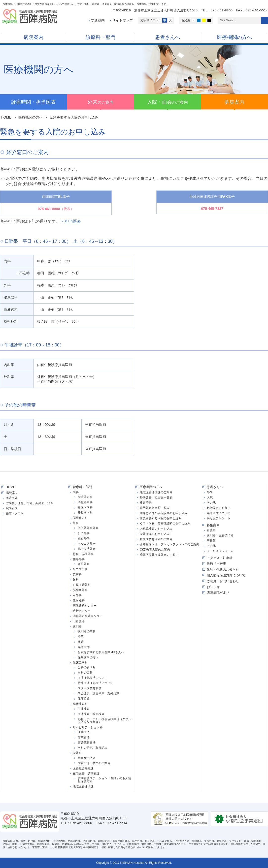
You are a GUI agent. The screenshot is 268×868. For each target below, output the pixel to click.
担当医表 (73, 221)
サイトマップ (123, 20)
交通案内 (98, 20)
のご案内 (100, 102)
